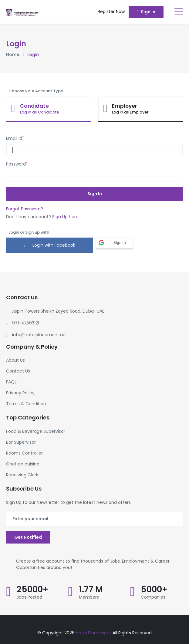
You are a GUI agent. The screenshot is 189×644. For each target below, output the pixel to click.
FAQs (11, 382)
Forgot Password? (25, 209)
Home (13, 54)
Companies (153, 597)
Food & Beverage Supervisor (36, 431)
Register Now (109, 11)
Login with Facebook (49, 245)
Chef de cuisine (23, 464)
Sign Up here (65, 217)
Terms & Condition (26, 404)
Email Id (15, 138)
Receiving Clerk (22, 475)
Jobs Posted (29, 597)
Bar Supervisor (21, 442)
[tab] (49, 109)
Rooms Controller (24, 453)
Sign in (146, 12)
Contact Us (18, 371)
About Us (15, 360)
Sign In (95, 194)
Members (89, 597)
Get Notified (28, 537)
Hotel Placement (94, 633)
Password (17, 164)
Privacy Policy (20, 393)
